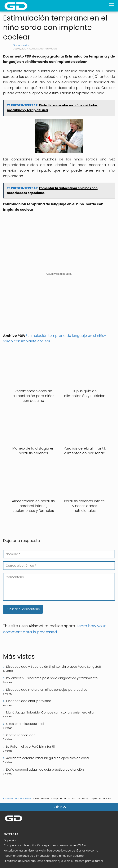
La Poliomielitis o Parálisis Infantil (30, 747)
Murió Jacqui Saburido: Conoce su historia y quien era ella (50, 712)
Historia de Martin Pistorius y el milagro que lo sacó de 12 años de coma (51, 851)
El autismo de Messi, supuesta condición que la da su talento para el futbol (53, 861)
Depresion (11, 840)
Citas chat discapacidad (25, 724)
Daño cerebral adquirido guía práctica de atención (45, 770)
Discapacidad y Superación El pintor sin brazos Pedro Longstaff (54, 667)
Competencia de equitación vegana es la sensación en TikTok (45, 845)
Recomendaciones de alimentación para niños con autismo (44, 856)
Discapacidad (22, 45)
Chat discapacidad (21, 735)
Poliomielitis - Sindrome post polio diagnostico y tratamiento (52, 678)
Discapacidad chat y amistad (29, 701)
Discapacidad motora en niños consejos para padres (47, 690)
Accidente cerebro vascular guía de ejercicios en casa (47, 758)
